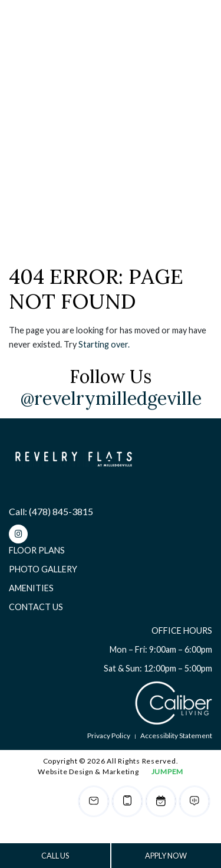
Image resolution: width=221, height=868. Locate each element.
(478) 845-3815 (61, 511)
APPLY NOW (166, 856)
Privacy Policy (109, 736)
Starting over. (104, 344)
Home (19, 147)
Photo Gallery (43, 569)
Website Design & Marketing (88, 772)
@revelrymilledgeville (111, 398)
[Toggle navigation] (192, 27)
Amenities (31, 588)
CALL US (55, 856)
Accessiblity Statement (176, 736)
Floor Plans (37, 550)
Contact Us (36, 607)
